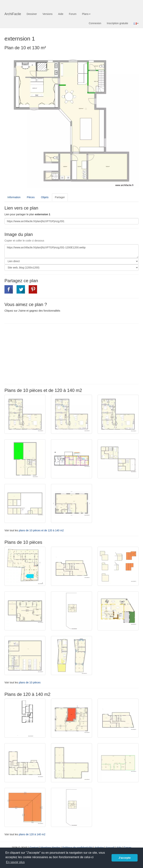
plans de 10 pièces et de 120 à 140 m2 (41, 530)
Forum (73, 14)
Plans (86, 14)
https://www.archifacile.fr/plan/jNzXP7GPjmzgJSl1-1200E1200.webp (71, 251)
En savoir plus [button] (15, 862)
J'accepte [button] (125, 858)
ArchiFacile (13, 14)
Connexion (95, 23)
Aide (61, 14)
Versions (47, 14)
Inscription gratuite (117, 23)
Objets (45, 197)
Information (14, 197)
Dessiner (32, 14)
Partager (60, 197)
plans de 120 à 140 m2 (32, 834)
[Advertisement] (36, 353)
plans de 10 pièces (30, 682)
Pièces (31, 197)
